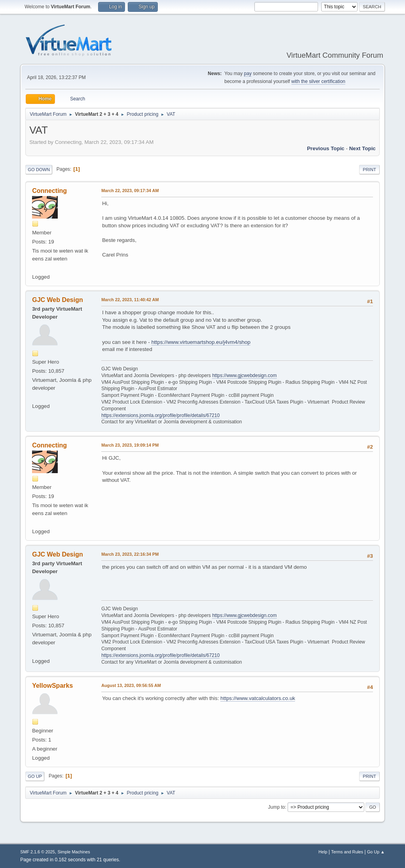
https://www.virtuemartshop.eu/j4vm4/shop (201, 342)
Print (369, 170)
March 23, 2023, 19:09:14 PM (130, 445)
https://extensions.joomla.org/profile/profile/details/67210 (160, 415)
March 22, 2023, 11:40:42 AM (130, 300)
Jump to (277, 807)
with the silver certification (319, 81)
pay (248, 74)
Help (323, 852)
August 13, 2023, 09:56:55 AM (131, 685)
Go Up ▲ (376, 852)
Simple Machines (74, 852)
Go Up (35, 776)
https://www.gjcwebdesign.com (244, 376)
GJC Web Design (58, 300)
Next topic (362, 148)
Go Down (39, 170)
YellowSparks (52, 686)
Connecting (49, 191)
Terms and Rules (347, 852)
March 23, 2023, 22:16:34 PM (130, 554)
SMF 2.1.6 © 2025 (38, 852)
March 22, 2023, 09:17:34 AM (130, 191)
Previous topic (326, 148)
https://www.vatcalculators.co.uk (258, 698)
